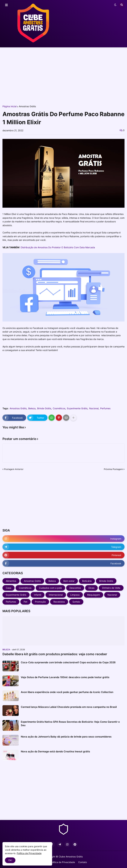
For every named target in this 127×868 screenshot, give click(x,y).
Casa (9, 588)
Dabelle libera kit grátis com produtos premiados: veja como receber (55, 654)
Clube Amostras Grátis (71, 857)
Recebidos (59, 602)
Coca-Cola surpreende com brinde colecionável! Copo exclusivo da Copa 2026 (68, 662)
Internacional (56, 595)
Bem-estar (69, 581)
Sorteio (76, 602)
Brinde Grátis (44, 408)
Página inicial (10, 106)
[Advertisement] (63, 76)
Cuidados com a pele (50, 588)
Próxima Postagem (113, 469)
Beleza (32, 408)
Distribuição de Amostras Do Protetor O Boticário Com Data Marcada (58, 247)
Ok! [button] (10, 860)
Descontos (75, 588)
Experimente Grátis (77, 408)
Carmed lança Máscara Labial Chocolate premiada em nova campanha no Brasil (69, 707)
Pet (25, 602)
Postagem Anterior (14, 469)
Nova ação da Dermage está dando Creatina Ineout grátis (55, 751)
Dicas (91, 588)
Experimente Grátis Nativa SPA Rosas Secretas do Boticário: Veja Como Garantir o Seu (70, 723)
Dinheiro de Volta (111, 588)
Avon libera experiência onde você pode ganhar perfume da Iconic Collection (67, 692)
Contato (83, 862)
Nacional (94, 408)
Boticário (87, 581)
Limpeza (75, 595)
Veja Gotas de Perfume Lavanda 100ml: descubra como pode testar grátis (65, 677)
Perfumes (105, 408)
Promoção (40, 602)
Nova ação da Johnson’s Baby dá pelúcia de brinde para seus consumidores (66, 737)
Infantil (38, 595)
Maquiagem (94, 595)
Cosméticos (59, 408)
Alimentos (11, 581)
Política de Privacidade (63, 862)
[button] (6, 5)
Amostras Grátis (27, 106)
